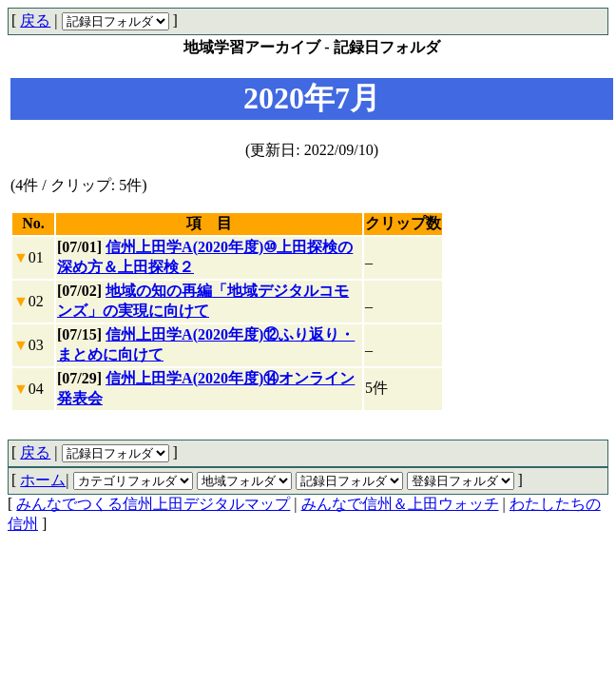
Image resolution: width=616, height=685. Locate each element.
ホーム (43, 480)
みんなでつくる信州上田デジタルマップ (153, 504)
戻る (35, 20)
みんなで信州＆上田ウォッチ (400, 504)
